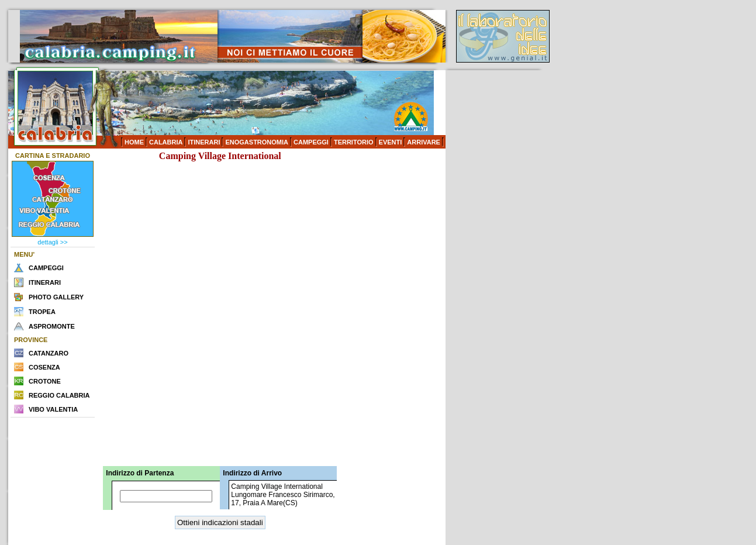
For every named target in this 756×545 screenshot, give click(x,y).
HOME (134, 142)
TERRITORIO (354, 142)
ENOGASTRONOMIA (257, 142)
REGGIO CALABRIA (59, 395)
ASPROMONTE (52, 326)
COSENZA (44, 367)
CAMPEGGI (311, 142)
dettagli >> (52, 242)
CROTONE (45, 381)
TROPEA (42, 312)
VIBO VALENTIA (53, 409)
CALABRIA (166, 142)
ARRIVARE (424, 142)
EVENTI (391, 142)
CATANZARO (49, 353)
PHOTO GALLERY (56, 297)
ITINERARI (204, 142)
